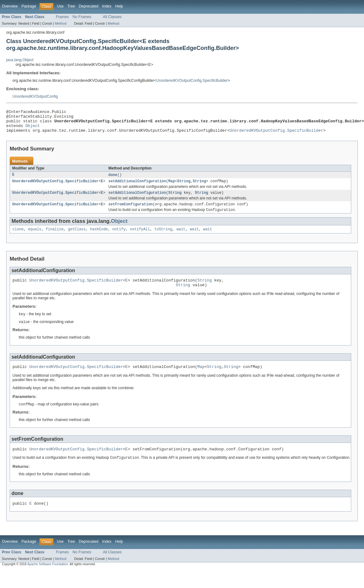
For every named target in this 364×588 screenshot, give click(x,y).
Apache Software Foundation (48, 578)
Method (61, 23)
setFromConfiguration (130, 211)
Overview (10, 6)
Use (60, 6)
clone (18, 237)
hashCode (99, 237)
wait (181, 237)
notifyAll (140, 237)
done (113, 180)
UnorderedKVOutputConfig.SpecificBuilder (192, 81)
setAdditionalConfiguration (137, 187)
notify (119, 237)
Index (107, 6)
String (184, 187)
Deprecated (89, 6)
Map (171, 187)
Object (33, 129)
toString (163, 237)
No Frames (82, 17)
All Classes (112, 17)
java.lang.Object (20, 60)
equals (35, 237)
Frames (62, 17)
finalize (55, 237)
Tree (71, 6)
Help (119, 6)
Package (29, 6)
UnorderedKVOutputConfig (35, 96)
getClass (77, 237)
